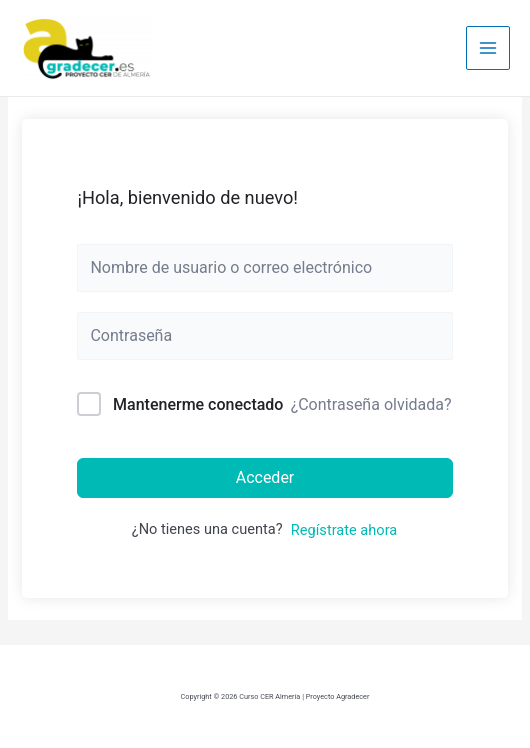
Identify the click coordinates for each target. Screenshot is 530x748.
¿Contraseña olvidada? (371, 404)
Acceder (265, 477)
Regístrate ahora (344, 530)
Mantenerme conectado (198, 404)
